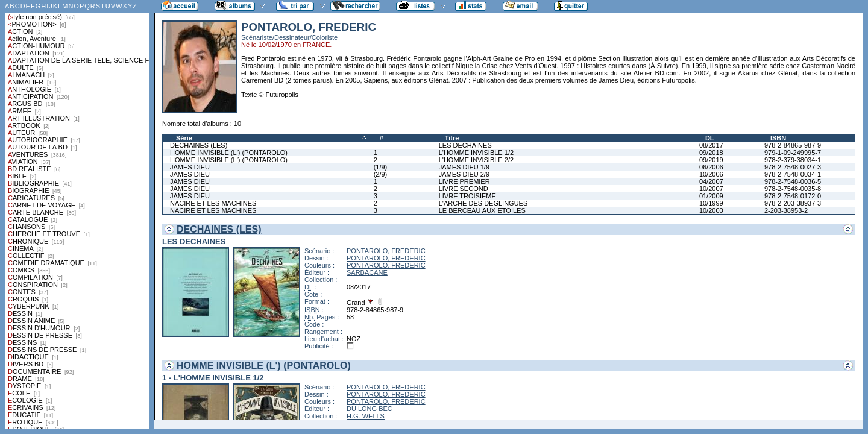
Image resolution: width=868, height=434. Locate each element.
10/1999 (711, 203)
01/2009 (711, 196)
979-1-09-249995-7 (793, 153)
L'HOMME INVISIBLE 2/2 (476, 160)
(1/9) (381, 167)
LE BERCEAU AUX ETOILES (482, 210)
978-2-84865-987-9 (793, 145)
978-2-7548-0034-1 (793, 174)
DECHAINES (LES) (199, 145)
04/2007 (711, 181)
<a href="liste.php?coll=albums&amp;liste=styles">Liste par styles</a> (77, 215)
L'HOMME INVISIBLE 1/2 (476, 153)
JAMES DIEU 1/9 (464, 167)
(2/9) (381, 174)
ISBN (778, 138)
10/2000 (711, 210)
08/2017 (711, 145)
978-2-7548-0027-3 (793, 167)
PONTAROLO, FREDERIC (386, 251)
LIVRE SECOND (464, 189)
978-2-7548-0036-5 (793, 181)
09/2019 (711, 160)
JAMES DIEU (190, 167)
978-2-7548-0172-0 (793, 196)
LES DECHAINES (465, 145)
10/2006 (711, 174)
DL (710, 138)
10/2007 (711, 189)
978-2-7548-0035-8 (793, 189)
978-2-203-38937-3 (793, 203)
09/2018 (711, 153)
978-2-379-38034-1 (793, 160)
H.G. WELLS (366, 416)
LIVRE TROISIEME (467, 196)
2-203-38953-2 (786, 210)
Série (184, 138)
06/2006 (711, 167)
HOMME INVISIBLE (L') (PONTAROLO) (229, 153)
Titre (452, 138)
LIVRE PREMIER (464, 181)
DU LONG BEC (370, 409)
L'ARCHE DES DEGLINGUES (483, 203)
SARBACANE (367, 272)
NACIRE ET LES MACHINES (213, 203)
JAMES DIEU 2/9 (464, 174)
